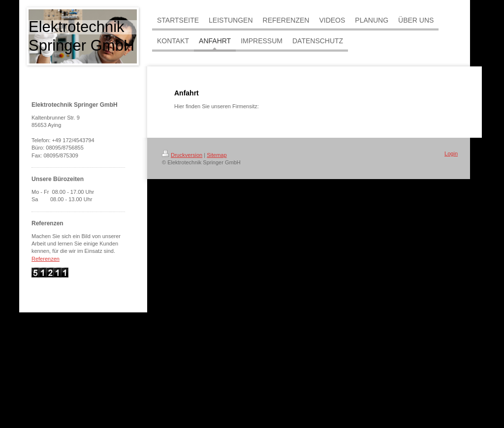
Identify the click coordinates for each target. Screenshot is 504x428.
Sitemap (217, 155)
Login (451, 153)
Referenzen (46, 259)
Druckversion (182, 155)
